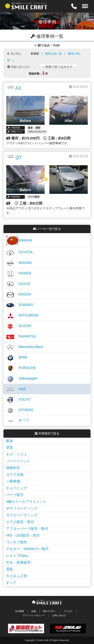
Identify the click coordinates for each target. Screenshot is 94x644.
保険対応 (13, 468)
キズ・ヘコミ (17, 454)
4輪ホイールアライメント (26, 502)
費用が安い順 (53, 54)
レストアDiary (17, 556)
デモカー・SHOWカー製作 (27, 549)
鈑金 (10, 441)
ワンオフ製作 (17, 542)
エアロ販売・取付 (20, 522)
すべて (11, 583)
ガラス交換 (15, 474)
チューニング (17, 488)
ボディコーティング (22, 508)
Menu (84, 4)
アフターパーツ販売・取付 (27, 529)
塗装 (10, 447)
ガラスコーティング (22, 515)
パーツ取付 (15, 495)
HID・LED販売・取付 (23, 535)
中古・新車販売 (18, 562)
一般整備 (13, 481)
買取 (10, 569)
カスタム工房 (17, 576)
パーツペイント (18, 461)
